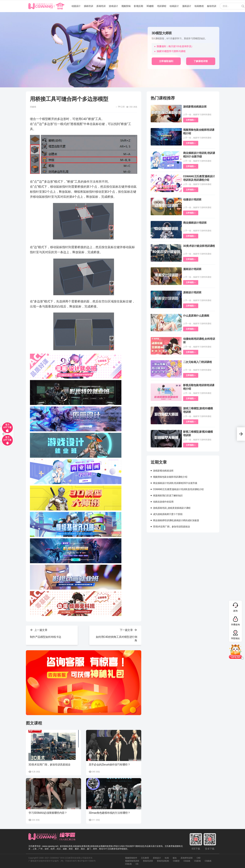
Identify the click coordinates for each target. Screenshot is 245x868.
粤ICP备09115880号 (87, 861)
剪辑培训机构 (163, 861)
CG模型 (176, 861)
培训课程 (162, 6)
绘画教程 (199, 6)
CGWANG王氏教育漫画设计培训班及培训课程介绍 (178, 489)
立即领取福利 (166, 61)
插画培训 (88, 6)
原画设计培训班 (192, 292)
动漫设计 (76, 6)
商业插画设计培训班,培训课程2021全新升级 (175, 483)
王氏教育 (145, 858)
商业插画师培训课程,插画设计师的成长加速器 (176, 520)
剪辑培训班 (148, 861)
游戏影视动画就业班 (195, 107)
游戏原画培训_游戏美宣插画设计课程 (172, 508)
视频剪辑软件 (131, 858)
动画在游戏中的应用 (163, 502)
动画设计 (174, 6)
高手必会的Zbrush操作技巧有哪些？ (109, 765)
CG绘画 (128, 864)
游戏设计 (113, 6)
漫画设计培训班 (192, 269)
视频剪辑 (126, 6)
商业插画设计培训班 (195, 223)
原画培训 (101, 6)
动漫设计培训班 (192, 200)
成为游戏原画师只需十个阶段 (168, 514)
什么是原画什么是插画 (196, 316)
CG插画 (208, 861)
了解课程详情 (201, 61)
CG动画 (187, 861)
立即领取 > (191, 120)
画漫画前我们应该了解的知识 (168, 495)
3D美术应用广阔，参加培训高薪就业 (50, 765)
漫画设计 (187, 6)
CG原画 (197, 861)
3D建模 (150, 6)
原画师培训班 (187, 858)
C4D (198, 858)
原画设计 (157, 858)
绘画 (167, 858)
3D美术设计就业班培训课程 (199, 246)
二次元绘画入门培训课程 (197, 362)
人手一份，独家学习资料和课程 (197, 115)
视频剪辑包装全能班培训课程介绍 (170, 477)
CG (137, 864)
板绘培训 (212, 6)
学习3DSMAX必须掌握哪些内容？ (48, 813)
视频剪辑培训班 (132, 861)
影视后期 (138, 6)
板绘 (175, 858)
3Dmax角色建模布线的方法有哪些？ (110, 813)
